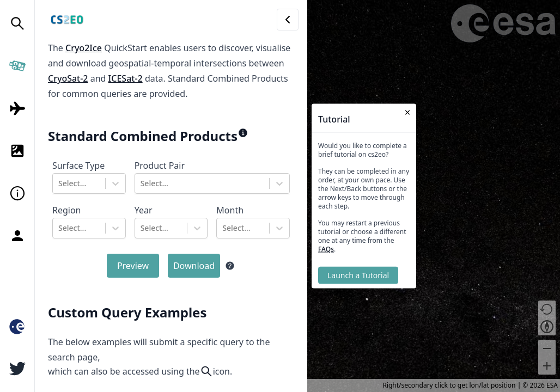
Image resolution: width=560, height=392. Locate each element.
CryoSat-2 (68, 78)
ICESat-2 (126, 78)
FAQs (326, 249)
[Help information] (230, 266)
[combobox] (59, 183)
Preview (133, 266)
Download (194, 266)
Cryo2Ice (84, 48)
